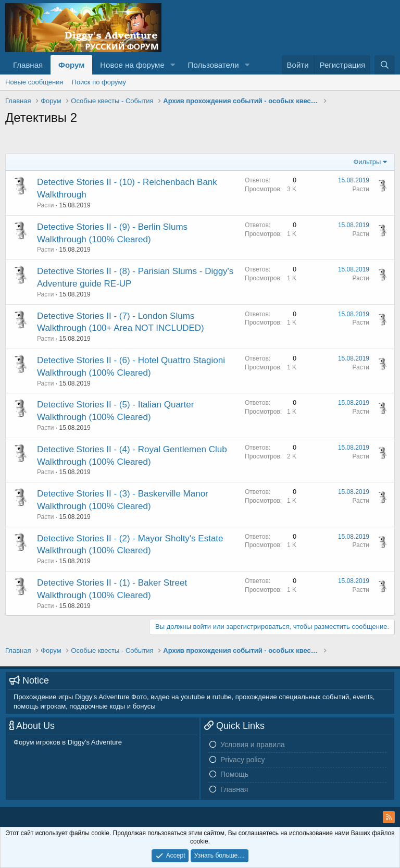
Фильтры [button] (367, 162)
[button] (173, 65)
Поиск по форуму (99, 82)
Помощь (234, 774)
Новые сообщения (34, 82)
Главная (28, 65)
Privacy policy (243, 760)
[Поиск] (385, 65)
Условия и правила (253, 745)
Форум (71, 65)
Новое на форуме (132, 65)
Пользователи (214, 65)
